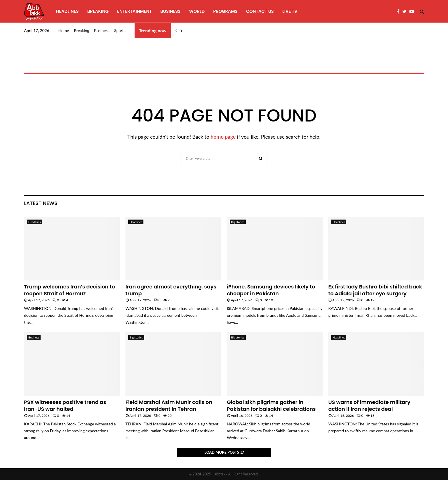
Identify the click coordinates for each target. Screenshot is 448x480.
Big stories (238, 222)
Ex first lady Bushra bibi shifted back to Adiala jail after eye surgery (375, 290)
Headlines (67, 11)
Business (170, 11)
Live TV (290, 11)
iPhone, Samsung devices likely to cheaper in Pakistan (271, 290)
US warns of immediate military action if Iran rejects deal (369, 405)
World (197, 11)
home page (223, 137)
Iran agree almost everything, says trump (171, 290)
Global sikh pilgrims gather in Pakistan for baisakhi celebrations (271, 405)
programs (225, 11)
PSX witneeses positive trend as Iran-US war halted (65, 405)
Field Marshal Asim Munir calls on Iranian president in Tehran (169, 405)
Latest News (41, 203)
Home (64, 30)
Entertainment (134, 11)
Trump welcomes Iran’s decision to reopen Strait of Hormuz (69, 290)
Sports (120, 30)
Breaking (98, 11)
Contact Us (260, 11)
